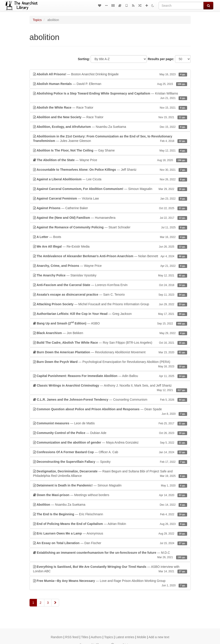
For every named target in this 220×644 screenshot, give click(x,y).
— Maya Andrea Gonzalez (110, 442)
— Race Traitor (110, 107)
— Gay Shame (110, 150)
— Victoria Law (110, 198)
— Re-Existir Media (110, 246)
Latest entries (125, 637)
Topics (37, 20)
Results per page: (161, 59)
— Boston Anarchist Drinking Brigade (110, 74)
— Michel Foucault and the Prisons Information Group (110, 304)
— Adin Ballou (110, 376)
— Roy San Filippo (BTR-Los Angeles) (110, 343)
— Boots (110, 237)
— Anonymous (110, 533)
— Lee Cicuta (110, 179)
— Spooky (110, 462)
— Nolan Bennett (110, 256)
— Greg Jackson (110, 314)
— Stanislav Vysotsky (110, 275)
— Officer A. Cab (110, 452)
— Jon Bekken (110, 333)
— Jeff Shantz (110, 170)
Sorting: (84, 59)
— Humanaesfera (110, 218)
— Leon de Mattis (110, 423)
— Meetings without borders (110, 495)
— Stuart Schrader (110, 227)
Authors (96, 637)
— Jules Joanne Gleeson (110, 139)
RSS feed (72, 637)
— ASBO (110, 323)
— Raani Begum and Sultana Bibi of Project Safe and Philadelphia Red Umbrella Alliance (110, 474)
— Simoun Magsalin (110, 189)
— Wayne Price (110, 160)
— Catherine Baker (110, 208)
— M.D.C (110, 555)
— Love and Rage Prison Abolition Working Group (110, 583)
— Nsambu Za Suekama (110, 127)
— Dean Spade (110, 412)
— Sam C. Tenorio (110, 295)
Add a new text (159, 637)
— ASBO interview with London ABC (110, 569)
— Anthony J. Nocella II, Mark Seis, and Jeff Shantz (110, 388)
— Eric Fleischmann (110, 514)
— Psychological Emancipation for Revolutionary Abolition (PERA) (110, 364)
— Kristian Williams (110, 96)
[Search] (181, 6)
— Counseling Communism (110, 400)
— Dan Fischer (110, 543)
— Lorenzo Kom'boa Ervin (110, 285)
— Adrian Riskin (110, 524)
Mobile (142, 637)
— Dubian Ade (110, 433)
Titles (85, 637)
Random (57, 637)
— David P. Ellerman (110, 84)
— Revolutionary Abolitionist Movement (110, 352)
